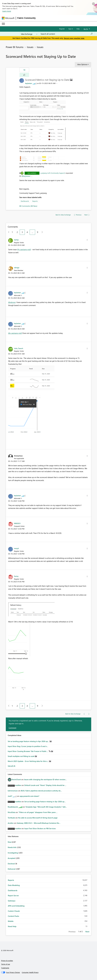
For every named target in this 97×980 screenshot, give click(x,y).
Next (87, 932)
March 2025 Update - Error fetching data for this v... (28, 761)
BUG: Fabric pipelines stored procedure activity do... (41, 791)
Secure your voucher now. (74, 38)
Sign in (71, 29)
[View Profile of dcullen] (11, 823)
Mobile (11, 921)
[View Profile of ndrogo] (17, 267)
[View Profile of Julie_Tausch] (19, 348)
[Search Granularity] (29, 34)
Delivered (32, 173)
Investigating (13, 853)
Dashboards (25, 201)
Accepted (12, 858)
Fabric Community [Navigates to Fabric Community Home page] (27, 18)
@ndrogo (12, 302)
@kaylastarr (26, 176)
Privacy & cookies (7, 961)
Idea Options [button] (82, 64)
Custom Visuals (14, 911)
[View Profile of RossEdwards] (13, 807)
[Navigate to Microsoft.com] (8, 18)
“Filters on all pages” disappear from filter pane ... (38, 812)
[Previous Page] (8, 232)
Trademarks (5, 968)
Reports (35, 201)
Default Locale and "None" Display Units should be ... (45, 785)
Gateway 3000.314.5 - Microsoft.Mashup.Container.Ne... (39, 823)
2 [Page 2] (17, 232)
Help (78, 29)
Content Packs (13, 916)
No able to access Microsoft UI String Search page (38, 818)
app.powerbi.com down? (30, 796)
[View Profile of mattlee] (18, 785)
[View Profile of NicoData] (11, 812)
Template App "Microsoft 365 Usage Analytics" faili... (46, 807)
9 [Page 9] (38, 232)
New (10, 842)
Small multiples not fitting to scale (21, 756)
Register (62, 29)
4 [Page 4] (27, 232)
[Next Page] (42, 232)
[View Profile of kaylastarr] (29, 83)
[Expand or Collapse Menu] (3, 24)
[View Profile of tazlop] (16, 240)
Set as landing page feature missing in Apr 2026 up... (29, 741)
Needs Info (12, 847)
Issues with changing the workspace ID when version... (45, 779)
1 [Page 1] (12, 232)
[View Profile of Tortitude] (11, 818)
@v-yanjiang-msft (24, 249)
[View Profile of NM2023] (17, 523)
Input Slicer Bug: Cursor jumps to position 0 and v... (28, 746)
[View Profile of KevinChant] (16, 779)
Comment (12, 728)
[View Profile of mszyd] (16, 548)
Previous (72, 932)
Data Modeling (14, 885)
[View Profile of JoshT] (10, 796)
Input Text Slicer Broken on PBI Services (40, 828)
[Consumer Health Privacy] (30, 972)
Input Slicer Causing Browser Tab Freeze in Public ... (28, 751)
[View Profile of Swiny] (16, 576)
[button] (24, 75)
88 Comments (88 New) (28, 206)
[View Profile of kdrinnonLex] (13, 791)
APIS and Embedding (16, 906)
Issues (30, 47)
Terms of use (6, 964)
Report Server (13, 896)
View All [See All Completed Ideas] (12, 766)
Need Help (12, 926)
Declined (11, 864)
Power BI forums (15, 47)
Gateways (12, 901)
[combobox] (67, 34)
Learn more (7, 11)
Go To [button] (86, 29)
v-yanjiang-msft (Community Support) (52, 173)
